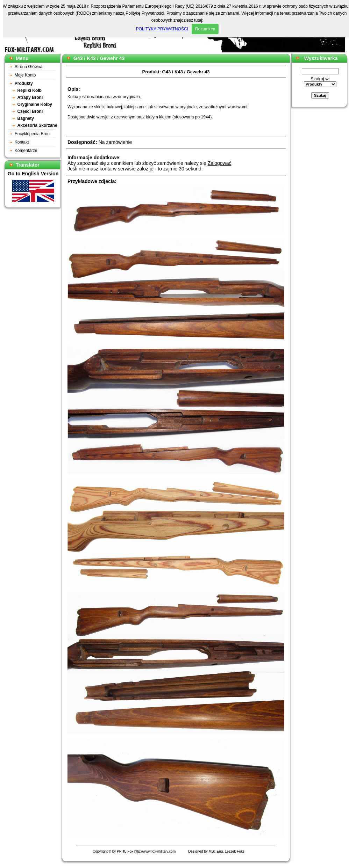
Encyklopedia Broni (33, 134)
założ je (145, 169)
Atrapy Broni (30, 97)
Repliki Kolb (30, 90)
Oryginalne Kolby (35, 104)
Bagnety (26, 118)
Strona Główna (29, 67)
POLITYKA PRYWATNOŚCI (162, 29)
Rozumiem (205, 29)
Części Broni (30, 111)
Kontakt (22, 142)
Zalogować (220, 163)
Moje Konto (25, 75)
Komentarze (26, 151)
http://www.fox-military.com (155, 851)
